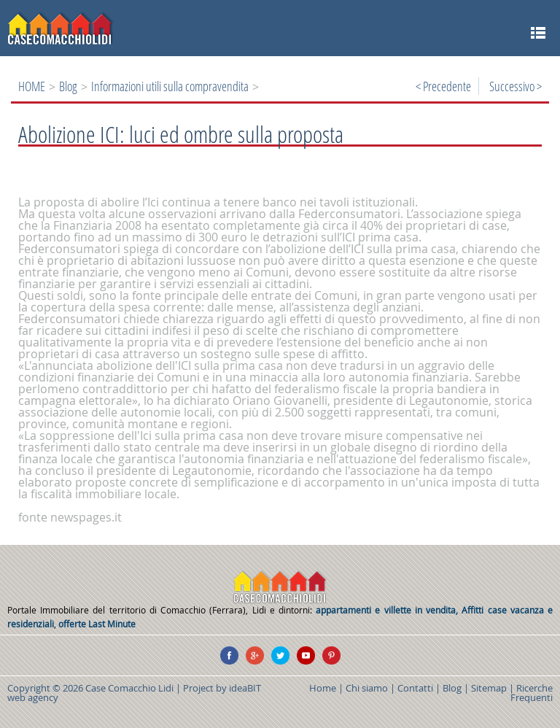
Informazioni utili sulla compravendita (170, 86)
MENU (538, 33)
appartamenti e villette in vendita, (389, 610)
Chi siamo (367, 688)
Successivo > (516, 86)
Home (323, 688)
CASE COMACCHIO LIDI (280, 587)
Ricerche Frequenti (532, 693)
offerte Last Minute (97, 624)
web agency (33, 697)
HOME (32, 86)
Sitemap (489, 688)
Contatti (415, 688)
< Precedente (443, 86)
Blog (68, 86)
